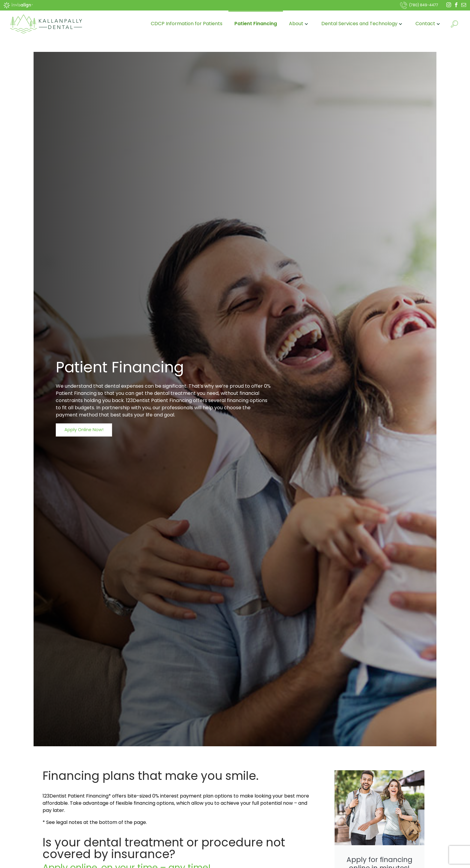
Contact (428, 24)
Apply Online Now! (84, 430)
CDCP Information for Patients (187, 24)
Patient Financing (256, 24)
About (299, 24)
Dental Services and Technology (362, 24)
